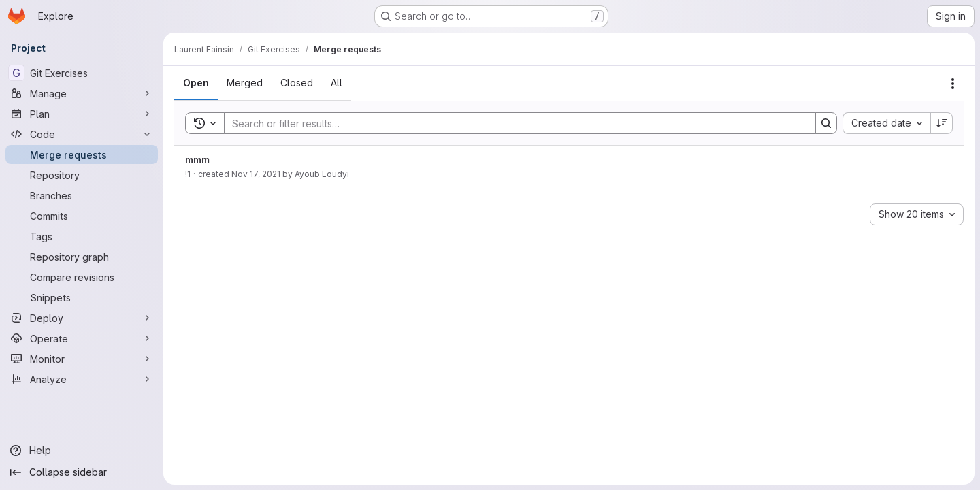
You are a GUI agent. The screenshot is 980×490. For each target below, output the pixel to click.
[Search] (513, 123)
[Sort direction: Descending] (942, 123)
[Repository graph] (82, 257)
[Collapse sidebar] (82, 472)
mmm (197, 160)
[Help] (82, 451)
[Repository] (82, 175)
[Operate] (82, 338)
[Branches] (82, 195)
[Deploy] (82, 318)
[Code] (82, 134)
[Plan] (82, 114)
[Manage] (82, 93)
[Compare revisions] (82, 277)
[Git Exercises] (82, 73)
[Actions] (953, 84)
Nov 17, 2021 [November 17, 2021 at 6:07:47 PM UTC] (256, 174)
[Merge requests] (82, 154)
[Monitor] (82, 359)
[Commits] (82, 216)
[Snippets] (82, 297)
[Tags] (82, 236)
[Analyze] (82, 379)
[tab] (196, 83)
